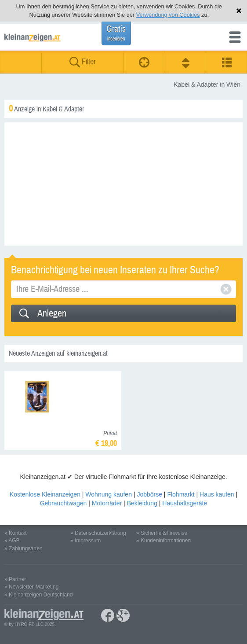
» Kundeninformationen (163, 541)
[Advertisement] (123, 184)
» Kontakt (16, 533)
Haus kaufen (217, 494)
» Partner (15, 579)
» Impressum (85, 541)
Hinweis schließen (239, 11)
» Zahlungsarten (24, 548)
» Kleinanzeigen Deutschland (38, 595)
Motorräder (107, 503)
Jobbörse (149, 494)
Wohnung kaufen (109, 494)
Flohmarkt (181, 494)
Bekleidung (142, 503)
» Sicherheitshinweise (162, 533)
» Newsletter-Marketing (31, 587)
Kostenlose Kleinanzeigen (45, 494)
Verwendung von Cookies (168, 15)
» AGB (12, 541)
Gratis (116, 33)
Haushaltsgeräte (185, 503)
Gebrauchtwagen (64, 503)
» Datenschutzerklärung (98, 533)
